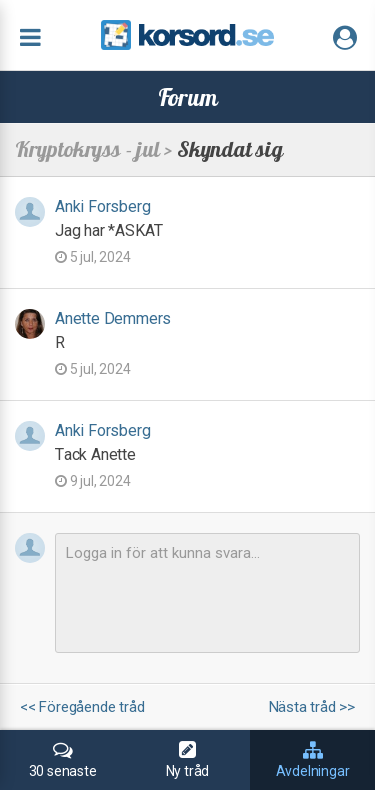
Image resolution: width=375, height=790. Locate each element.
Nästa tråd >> (312, 707)
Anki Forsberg (102, 206)
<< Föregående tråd (82, 707)
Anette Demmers (113, 318)
